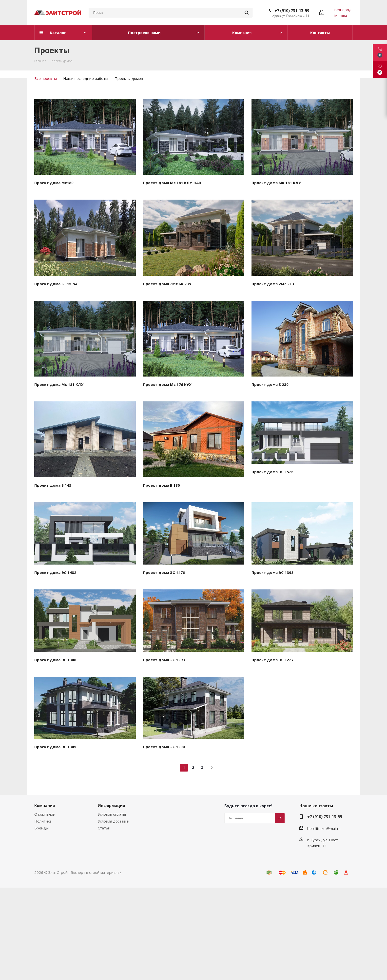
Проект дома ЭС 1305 (55, 747)
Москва (341, 16)
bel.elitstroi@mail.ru (324, 828)
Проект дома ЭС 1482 (55, 572)
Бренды (41, 828)
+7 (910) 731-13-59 (292, 11)
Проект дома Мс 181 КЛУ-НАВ (172, 183)
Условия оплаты (112, 814)
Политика (43, 821)
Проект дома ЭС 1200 (164, 747)
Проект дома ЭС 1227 (272, 660)
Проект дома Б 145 (53, 485)
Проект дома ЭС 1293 (164, 660)
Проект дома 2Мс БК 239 (167, 284)
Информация (111, 806)
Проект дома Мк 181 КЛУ (276, 183)
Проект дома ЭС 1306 (55, 660)
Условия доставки (114, 821)
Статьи (104, 828)
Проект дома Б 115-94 (56, 284)
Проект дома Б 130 (161, 485)
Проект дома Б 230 (270, 384)
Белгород (343, 10)
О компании (45, 814)
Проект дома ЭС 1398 (272, 572)
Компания (45, 806)
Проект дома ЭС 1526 (272, 472)
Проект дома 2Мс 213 (273, 284)
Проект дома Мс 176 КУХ (167, 384)
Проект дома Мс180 (54, 183)
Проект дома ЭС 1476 (164, 572)
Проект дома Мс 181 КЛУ (59, 384)
